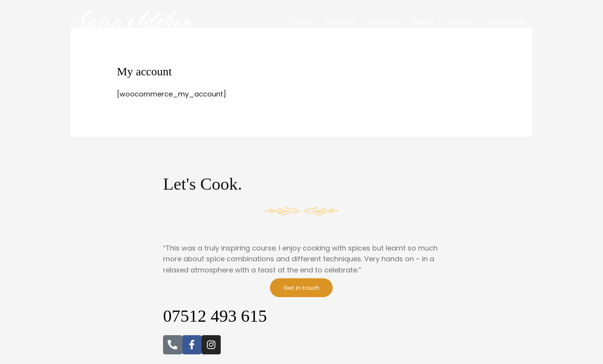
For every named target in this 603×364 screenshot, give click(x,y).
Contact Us (506, 21)
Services (384, 21)
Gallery (461, 21)
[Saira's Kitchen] (134, 21)
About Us (340, 21)
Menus (423, 21)
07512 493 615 (215, 316)
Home (301, 21)
